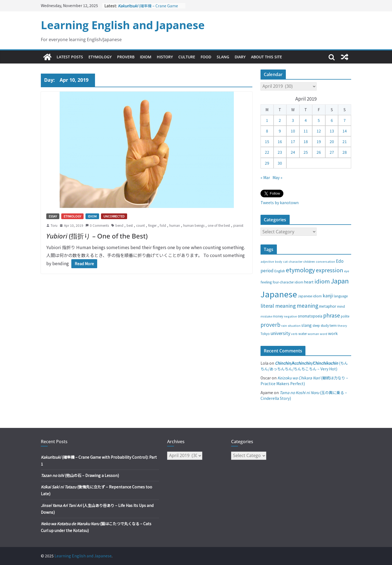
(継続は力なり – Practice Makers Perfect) (304, 381)
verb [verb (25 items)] (294, 334)
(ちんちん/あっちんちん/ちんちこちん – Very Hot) (304, 366)
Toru (54, 225)
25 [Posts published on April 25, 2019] (306, 152)
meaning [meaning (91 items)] (307, 305)
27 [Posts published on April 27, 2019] (332, 152)
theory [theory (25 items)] (342, 325)
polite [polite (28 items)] (345, 316)
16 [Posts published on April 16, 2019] (280, 141)
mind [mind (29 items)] (341, 306)
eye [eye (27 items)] (347, 271)
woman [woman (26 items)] (313, 334)
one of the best (219, 225)
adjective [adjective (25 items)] (267, 261)
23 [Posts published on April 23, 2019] (280, 152)
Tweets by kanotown (280, 203)
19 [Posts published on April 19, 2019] (319, 141)
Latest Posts (70, 57)
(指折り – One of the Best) (97, 236)
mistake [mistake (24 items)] (266, 316)
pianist (238, 225)
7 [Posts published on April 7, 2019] (345, 120)
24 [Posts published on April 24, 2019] (293, 152)
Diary (240, 57)
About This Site (267, 57)
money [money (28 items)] (278, 316)
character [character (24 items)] (295, 262)
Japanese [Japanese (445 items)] (279, 294)
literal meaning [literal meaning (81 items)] (278, 306)
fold (163, 225)
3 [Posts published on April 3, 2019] (293, 120)
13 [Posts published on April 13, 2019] (332, 131)
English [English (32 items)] (280, 271)
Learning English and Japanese (123, 25)
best (130, 225)
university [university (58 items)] (280, 333)
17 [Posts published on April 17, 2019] (293, 141)
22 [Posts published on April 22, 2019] (267, 152)
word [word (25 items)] (324, 334)
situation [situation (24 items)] (294, 326)
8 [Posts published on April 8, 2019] (267, 131)
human (175, 225)
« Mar (265, 177)
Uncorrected (114, 216)
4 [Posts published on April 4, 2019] (306, 120)
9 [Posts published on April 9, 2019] (280, 131)
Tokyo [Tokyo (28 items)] (265, 334)
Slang (223, 57)
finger (152, 225)
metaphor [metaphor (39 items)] (328, 306)
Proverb (126, 57)
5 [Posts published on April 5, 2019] (319, 120)
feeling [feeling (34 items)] (266, 282)
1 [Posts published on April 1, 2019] (267, 120)
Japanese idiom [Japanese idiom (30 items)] (310, 296)
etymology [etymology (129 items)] (300, 270)
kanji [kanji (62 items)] (328, 295)
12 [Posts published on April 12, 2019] (319, 131)
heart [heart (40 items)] (309, 282)
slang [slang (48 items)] (307, 325)
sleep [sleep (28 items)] (316, 325)
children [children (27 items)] (309, 261)
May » (277, 177)
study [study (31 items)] (325, 325)
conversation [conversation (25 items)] (325, 261)
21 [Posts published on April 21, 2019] (345, 141)
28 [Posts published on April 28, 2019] (345, 152)
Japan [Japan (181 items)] (340, 281)
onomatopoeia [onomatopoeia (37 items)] (310, 316)
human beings (194, 225)
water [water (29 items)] (303, 333)
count (140, 225)
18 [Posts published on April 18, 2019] (306, 141)
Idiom (146, 57)
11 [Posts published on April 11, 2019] (306, 131)
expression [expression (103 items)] (330, 270)
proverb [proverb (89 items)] (270, 324)
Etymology (100, 57)
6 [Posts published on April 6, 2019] (332, 120)
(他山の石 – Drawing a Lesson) (80, 475)
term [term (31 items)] (333, 325)
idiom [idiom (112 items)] (322, 281)
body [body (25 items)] (279, 261)
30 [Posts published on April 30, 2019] (280, 163)
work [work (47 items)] (333, 333)
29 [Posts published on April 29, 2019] (267, 163)
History (165, 57)
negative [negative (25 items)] (290, 316)
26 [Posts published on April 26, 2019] (319, 152)
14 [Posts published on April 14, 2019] (345, 131)
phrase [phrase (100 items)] (332, 315)
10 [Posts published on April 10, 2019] (293, 131)
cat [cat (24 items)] (285, 262)
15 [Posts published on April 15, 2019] (267, 141)
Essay (53, 216)
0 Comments (97, 225)
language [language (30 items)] (341, 296)
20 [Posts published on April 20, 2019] (332, 141)
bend (119, 225)
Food (206, 57)
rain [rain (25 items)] (284, 325)
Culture (187, 57)
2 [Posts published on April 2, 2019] (280, 120)
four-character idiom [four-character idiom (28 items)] (288, 282)
